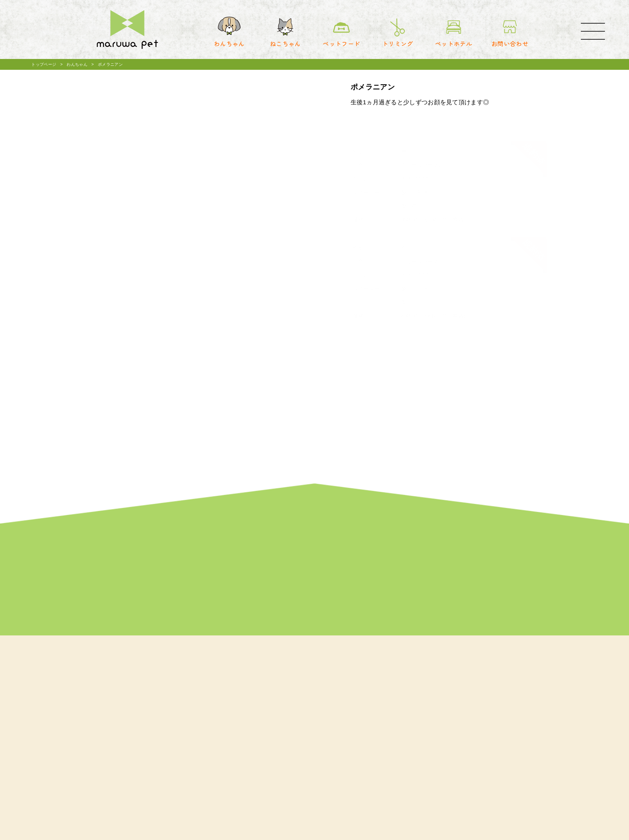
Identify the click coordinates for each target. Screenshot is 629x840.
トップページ (44, 64)
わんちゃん (77, 64)
